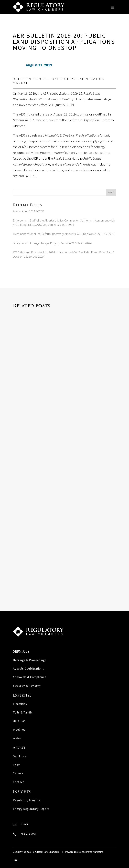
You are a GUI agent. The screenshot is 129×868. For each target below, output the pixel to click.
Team (17, 765)
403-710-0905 (29, 834)
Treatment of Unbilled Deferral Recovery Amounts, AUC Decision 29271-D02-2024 (64, 234)
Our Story (19, 756)
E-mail (25, 824)
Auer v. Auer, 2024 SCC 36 (29, 211)
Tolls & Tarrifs (23, 712)
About (19, 748)
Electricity (20, 704)
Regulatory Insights (26, 800)
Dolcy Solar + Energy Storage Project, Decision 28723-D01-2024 (52, 243)
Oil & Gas (19, 721)
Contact (18, 782)
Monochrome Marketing (91, 852)
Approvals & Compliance (30, 677)
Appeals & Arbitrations (28, 668)
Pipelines (19, 730)
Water (17, 738)
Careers (18, 773)
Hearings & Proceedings (30, 660)
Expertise (22, 696)
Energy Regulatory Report (31, 809)
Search (111, 192)
